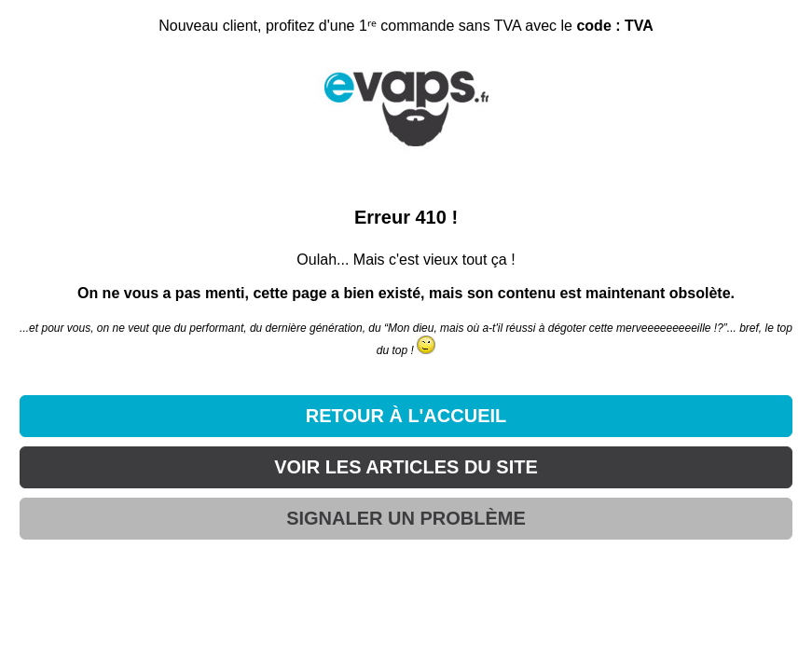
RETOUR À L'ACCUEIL (406, 416)
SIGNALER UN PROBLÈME (406, 518)
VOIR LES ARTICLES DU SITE (406, 467)
